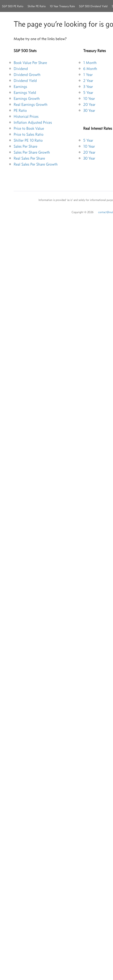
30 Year (89, 110)
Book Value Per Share (30, 63)
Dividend (21, 69)
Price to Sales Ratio (29, 134)
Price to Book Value (29, 128)
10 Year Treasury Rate (62, 6)
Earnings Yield (25, 92)
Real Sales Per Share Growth (36, 164)
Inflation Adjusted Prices (33, 122)
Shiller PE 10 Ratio (28, 140)
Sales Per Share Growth (32, 152)
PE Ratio (20, 110)
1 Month (90, 63)
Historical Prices (26, 116)
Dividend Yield (25, 81)
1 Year (88, 75)
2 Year (88, 81)
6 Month (90, 69)
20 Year (89, 104)
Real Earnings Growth (31, 104)
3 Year (88, 87)
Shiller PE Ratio (37, 6)
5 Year (88, 92)
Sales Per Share (25, 146)
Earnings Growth (27, 98)
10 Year (89, 98)
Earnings (20, 87)
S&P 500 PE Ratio (13, 6)
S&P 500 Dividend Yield (93, 6)
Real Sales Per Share (29, 158)
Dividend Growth (27, 75)
